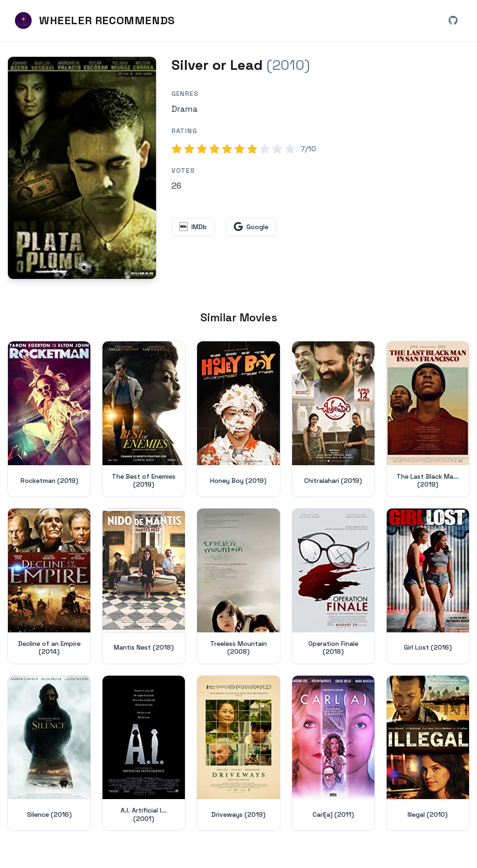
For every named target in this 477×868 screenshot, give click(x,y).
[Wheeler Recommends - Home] (95, 20)
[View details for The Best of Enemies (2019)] (144, 419)
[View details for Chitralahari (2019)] (333, 419)
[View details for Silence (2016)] (49, 753)
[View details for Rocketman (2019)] (49, 419)
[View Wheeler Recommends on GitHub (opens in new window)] (453, 20)
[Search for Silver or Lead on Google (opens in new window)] (251, 227)
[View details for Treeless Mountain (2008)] (238, 586)
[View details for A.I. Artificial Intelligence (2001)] (144, 753)
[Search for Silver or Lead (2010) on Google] (82, 168)
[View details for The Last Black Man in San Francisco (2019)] (428, 419)
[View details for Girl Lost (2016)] (428, 586)
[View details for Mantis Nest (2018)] (144, 586)
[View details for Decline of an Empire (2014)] (49, 586)
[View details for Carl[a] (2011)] (333, 753)
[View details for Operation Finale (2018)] (333, 586)
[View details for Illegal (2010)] (428, 753)
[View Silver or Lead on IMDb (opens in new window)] (193, 227)
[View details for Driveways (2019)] (238, 753)
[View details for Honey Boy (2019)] (238, 419)
